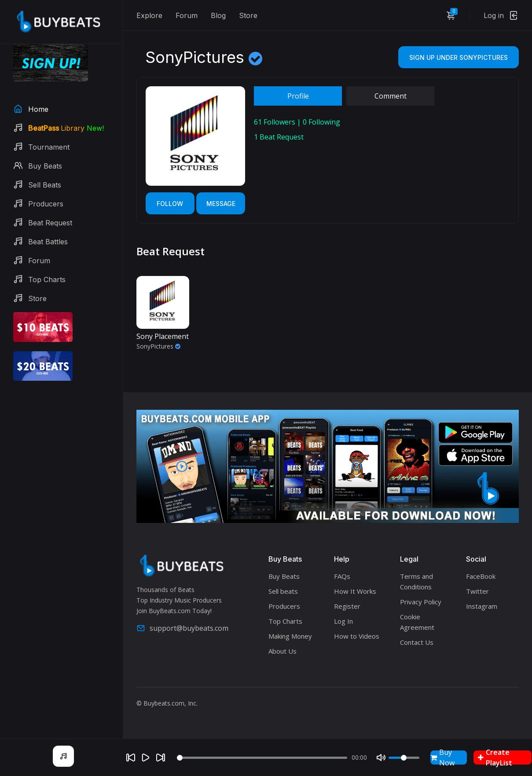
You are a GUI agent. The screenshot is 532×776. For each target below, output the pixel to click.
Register (347, 606)
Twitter (477, 591)
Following (321, 122)
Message (221, 204)
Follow (170, 204)
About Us (283, 651)
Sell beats (283, 591)
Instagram (482, 606)
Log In (343, 621)
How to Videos (357, 636)
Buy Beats (284, 576)
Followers (275, 122)
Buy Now (442, 758)
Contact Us (417, 642)
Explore (149, 15)
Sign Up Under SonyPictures (459, 57)
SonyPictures (158, 346)
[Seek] (262, 758)
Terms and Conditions (416, 581)
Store (248, 15)
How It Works (355, 591)
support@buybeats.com (182, 628)
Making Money (290, 636)
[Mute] (381, 758)
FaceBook (481, 576)
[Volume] (404, 758)
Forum (187, 15)
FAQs (342, 576)
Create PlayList (495, 758)
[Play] (146, 758)
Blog (218, 15)
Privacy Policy (421, 602)
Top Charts (285, 621)
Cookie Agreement (417, 622)
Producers (284, 606)
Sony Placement (163, 336)
